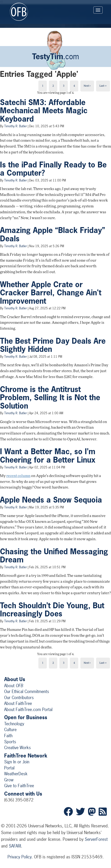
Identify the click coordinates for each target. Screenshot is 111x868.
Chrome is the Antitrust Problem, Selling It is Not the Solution (50, 398)
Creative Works (18, 748)
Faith (8, 736)
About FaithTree (18, 703)
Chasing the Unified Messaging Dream (54, 556)
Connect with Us (23, 794)
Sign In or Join (17, 762)
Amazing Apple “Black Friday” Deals (53, 234)
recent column (18, 476)
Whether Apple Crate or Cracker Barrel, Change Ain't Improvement (51, 293)
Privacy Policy (20, 857)
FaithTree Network (26, 756)
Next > (87, 86)
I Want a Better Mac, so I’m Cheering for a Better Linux (48, 456)
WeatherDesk (16, 774)
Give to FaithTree (19, 786)
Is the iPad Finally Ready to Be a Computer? (53, 169)
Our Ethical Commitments (27, 691)
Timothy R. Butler (16, 126)
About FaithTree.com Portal (28, 709)
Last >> (103, 86)
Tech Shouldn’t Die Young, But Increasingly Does (52, 610)
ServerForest (96, 839)
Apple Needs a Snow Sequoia (51, 500)
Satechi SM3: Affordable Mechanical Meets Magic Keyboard (44, 111)
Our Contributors (19, 698)
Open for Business (26, 717)
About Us (15, 679)
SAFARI (15, 846)
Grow (9, 780)
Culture (10, 730)
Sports (10, 742)
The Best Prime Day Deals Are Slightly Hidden (53, 345)
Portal (9, 768)
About (14, 686)
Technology (14, 724)
